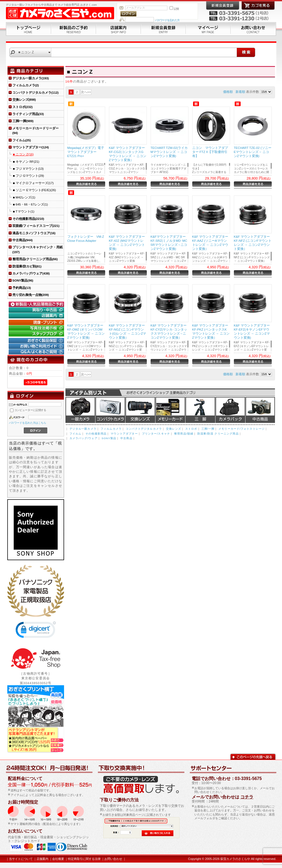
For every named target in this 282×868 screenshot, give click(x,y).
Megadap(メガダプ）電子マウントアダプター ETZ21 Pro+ (86, 152)
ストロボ (191, 429)
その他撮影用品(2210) (28, 219)
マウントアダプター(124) (31, 147)
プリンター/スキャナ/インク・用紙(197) (38, 249)
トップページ (29, 29)
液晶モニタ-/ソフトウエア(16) (34, 233)
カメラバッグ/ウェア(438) (31, 273)
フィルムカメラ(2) (26, 85)
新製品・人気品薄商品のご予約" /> (37, 304)
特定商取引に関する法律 (84, 859)
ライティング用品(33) (28, 114)
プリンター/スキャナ (156, 434)
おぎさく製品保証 (37, 341)
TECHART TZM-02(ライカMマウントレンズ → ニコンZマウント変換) (169, 152)
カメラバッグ (230, 410)
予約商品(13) (22, 288)
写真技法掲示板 (37, 328)
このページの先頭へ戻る (253, 756)
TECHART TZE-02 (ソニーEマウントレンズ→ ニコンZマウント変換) (253, 152)
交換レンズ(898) (24, 99)
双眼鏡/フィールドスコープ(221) (36, 226)
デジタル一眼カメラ (80, 410)
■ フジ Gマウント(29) (29, 176)
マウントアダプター (124, 434)
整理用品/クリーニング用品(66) (35, 259)
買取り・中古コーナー (37, 310)
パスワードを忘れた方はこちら (28, 423)
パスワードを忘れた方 (167, 20)
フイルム (76, 434)
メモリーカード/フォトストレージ (242, 429)
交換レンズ (140, 410)
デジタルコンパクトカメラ (110, 410)
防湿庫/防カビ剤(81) (27, 266)
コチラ (247, 797)
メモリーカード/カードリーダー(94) (36, 130)
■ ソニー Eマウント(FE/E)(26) (34, 190)
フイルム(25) (22, 140)
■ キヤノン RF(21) (26, 161)
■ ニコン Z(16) (23, 154)
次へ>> (86, 92)
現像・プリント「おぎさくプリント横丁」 (37, 322)
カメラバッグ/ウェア (84, 438)
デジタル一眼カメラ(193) (31, 78)
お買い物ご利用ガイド (37, 346)
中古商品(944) (23, 240)
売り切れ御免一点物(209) (31, 295)
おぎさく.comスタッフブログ (37, 334)
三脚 (200, 410)
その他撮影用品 (96, 434)
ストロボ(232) (23, 107)
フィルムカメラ (111, 429)
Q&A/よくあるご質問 (37, 352)
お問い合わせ (253, 29)
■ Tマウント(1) (24, 211)
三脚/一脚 (208, 429)
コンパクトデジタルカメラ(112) (36, 92)
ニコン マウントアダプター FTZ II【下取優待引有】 (210, 152)
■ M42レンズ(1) (24, 197)
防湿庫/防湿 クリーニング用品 (218, 434)
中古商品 (260, 410)
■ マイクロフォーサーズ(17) (33, 183)
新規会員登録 (163, 29)
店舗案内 (118, 29)
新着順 (240, 92)
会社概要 (58, 859)
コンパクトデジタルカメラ (144, 429)
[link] (36, 631)
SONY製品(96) (23, 280)
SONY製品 (109, 438)
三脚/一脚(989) (23, 121)
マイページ (208, 29)
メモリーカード (170, 410)
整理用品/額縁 (184, 434)
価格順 (228, 92)
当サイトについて (21, 859)
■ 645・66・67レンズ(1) (31, 204)
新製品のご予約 (74, 29)
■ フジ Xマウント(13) (28, 169)
